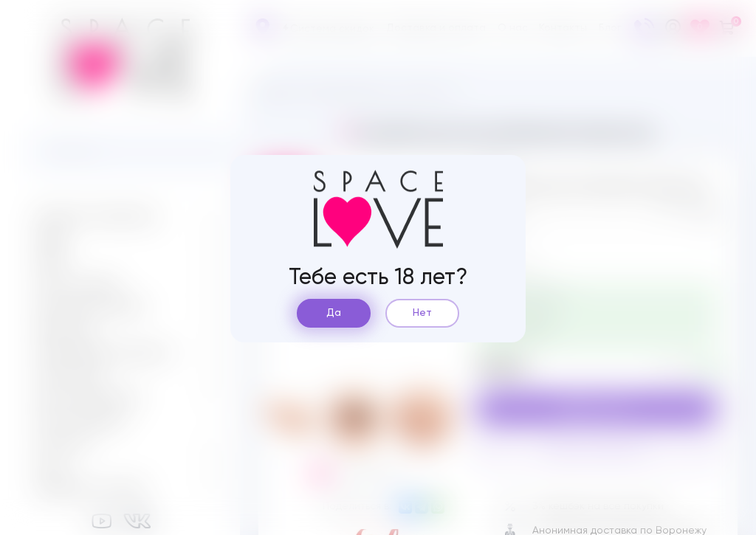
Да (334, 313)
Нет (422, 313)
